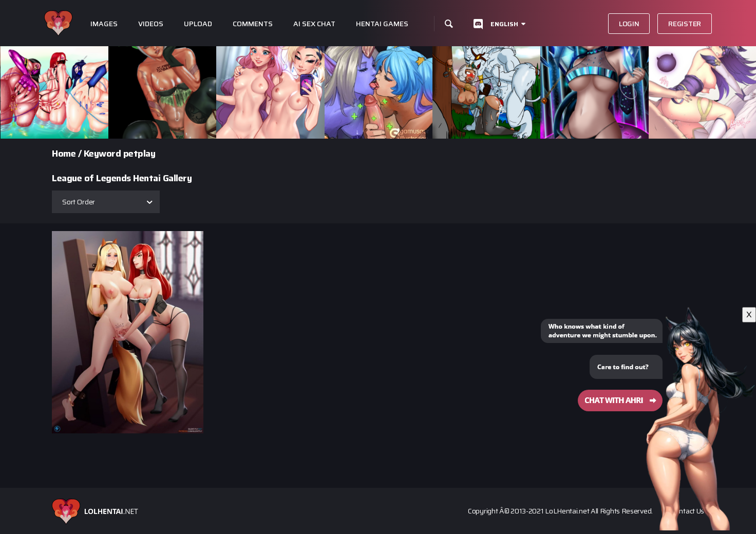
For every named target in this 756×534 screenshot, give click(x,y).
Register (685, 24)
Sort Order (79, 202)
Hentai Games (382, 24)
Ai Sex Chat (314, 24)
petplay (139, 154)
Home (64, 154)
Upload (198, 24)
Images (104, 24)
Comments (253, 24)
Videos (151, 24)
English (504, 24)
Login (629, 24)
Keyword (102, 154)
